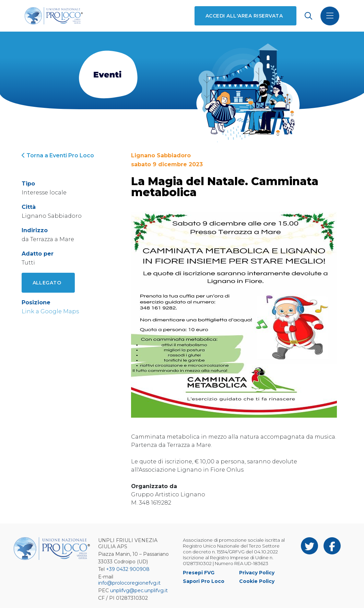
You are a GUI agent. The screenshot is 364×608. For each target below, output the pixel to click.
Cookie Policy (257, 581)
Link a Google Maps (50, 311)
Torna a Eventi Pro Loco (58, 155)
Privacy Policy (257, 573)
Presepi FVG (199, 573)
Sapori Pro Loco (204, 581)
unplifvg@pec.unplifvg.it (139, 590)
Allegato (47, 283)
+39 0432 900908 (128, 569)
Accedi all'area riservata (244, 16)
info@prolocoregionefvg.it (129, 583)
